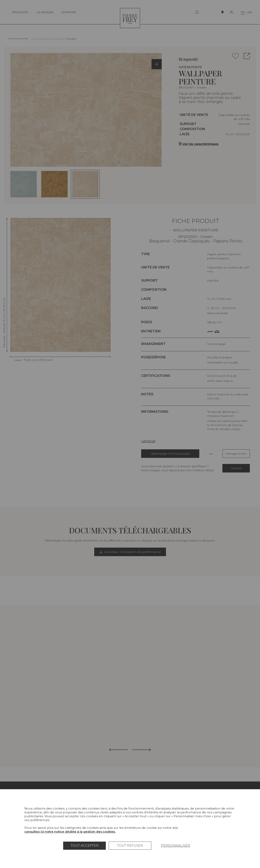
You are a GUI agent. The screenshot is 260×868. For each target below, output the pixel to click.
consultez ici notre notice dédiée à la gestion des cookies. (70, 832)
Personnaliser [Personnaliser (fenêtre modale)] (175, 846)
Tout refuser (130, 846)
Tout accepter (85, 846)
